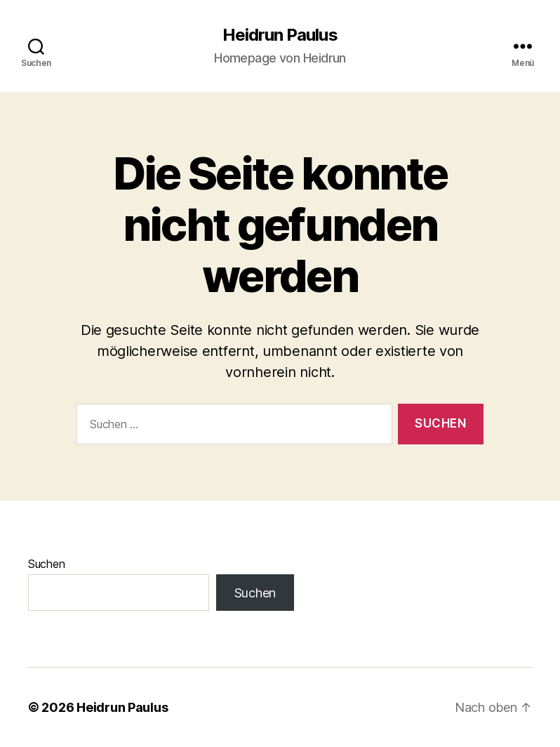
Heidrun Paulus (280, 35)
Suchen (46, 564)
